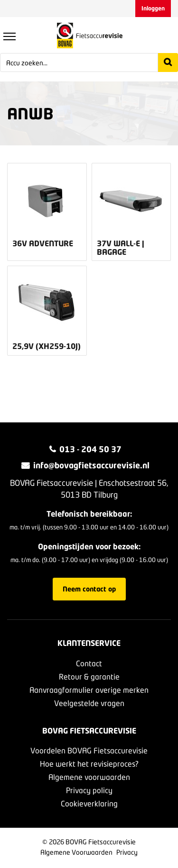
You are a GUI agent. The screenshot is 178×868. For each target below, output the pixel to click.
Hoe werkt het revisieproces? (89, 764)
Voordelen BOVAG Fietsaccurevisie (89, 750)
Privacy (127, 852)
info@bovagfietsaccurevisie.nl (91, 465)
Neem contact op (89, 589)
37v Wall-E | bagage (121, 247)
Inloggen (153, 8)
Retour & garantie (89, 676)
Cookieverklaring (89, 803)
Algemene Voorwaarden (76, 852)
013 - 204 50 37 (90, 449)
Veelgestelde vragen (89, 703)
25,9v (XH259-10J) (47, 346)
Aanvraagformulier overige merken (89, 690)
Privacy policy (89, 790)
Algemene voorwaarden (89, 777)
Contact (89, 663)
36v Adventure (43, 243)
